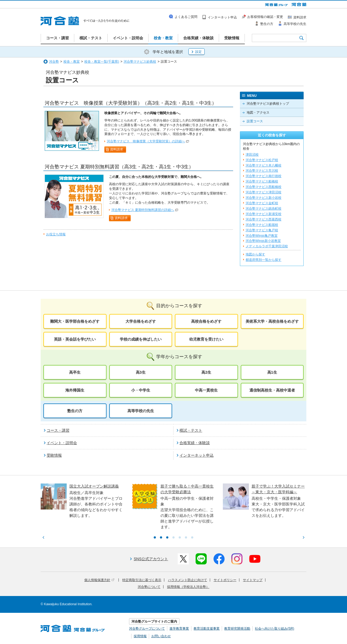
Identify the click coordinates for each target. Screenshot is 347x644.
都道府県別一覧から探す (264, 260)
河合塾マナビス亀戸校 (262, 230)
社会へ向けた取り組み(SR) (274, 629)
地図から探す (255, 254)
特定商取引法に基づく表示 (142, 580)
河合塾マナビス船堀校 (262, 225)
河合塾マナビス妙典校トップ (268, 104)
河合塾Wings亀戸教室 (262, 236)
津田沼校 (252, 155)
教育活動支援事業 (207, 629)
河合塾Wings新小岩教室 (263, 241)
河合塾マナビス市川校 (262, 171)
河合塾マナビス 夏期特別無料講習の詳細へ (143, 210)
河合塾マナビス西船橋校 (264, 187)
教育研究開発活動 (237, 629)
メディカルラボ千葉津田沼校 (267, 246)
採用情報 (140, 636)
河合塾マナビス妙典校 (140, 62)
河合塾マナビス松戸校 (262, 160)
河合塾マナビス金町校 (262, 203)
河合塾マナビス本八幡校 (264, 165)
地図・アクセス (258, 113)
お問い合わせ (161, 636)
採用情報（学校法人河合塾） (188, 587)
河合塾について (149, 587)
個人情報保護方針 (99, 580)
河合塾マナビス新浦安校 (264, 214)
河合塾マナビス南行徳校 (264, 176)
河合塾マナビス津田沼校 (264, 192)
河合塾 (54, 62)
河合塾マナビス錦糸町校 (264, 209)
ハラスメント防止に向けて (188, 580)
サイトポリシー (225, 580)
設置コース (255, 121)
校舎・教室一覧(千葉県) (102, 62)
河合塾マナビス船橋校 (262, 181)
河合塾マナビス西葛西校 (264, 219)
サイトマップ (253, 580)
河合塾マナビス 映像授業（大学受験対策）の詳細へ (146, 141)
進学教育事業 (179, 629)
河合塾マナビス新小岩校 (264, 198)
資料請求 (117, 149)
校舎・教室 (72, 62)
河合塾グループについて (147, 629)
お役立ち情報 (56, 234)
